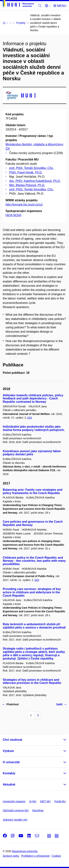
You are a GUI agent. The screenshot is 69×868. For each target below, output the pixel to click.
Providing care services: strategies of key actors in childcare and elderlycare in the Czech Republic (32, 592)
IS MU (33, 801)
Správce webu (11, 856)
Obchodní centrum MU (16, 810)
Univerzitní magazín (14, 801)
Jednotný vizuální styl (15, 820)
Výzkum (8, 751)
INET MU (45, 801)
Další (61, 704)
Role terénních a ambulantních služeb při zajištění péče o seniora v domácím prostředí (34, 626)
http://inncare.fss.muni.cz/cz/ (24, 205)
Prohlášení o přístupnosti (35, 856)
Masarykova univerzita (25, 851)
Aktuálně (9, 785)
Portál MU (60, 801)
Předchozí (11, 704)
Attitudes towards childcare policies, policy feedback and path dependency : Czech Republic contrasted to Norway (33, 399)
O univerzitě (11, 762)
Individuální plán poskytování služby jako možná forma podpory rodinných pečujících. (34, 428)
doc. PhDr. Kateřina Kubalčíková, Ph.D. (35, 181)
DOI (30, 418)
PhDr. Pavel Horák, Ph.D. (26, 172)
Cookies (56, 856)
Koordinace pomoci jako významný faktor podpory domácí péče (32, 453)
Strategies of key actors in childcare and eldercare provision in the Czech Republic (32, 681)
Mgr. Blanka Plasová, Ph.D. (27, 185)
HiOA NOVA (13, 215)
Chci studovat (13, 740)
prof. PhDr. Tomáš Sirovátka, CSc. (31, 168)
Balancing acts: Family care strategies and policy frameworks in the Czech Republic (33, 491)
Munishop (38, 810)
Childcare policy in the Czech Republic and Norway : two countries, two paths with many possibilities (34, 561)
